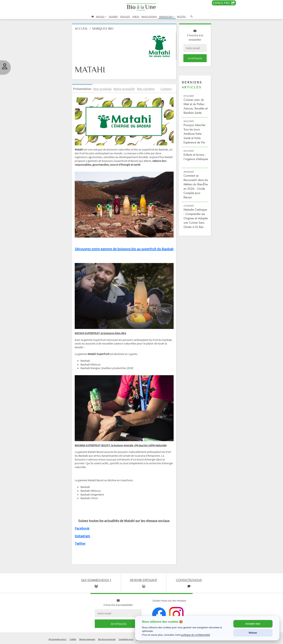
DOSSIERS (113, 17)
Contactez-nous (126, 639)
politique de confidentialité (196, 635)
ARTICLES (100, 17)
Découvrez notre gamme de (96, 249)
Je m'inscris (195, 58)
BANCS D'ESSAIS (149, 17)
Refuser (253, 633)
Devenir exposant (87, 639)
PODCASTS (125, 17)
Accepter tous (253, 624)
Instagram (82, 536)
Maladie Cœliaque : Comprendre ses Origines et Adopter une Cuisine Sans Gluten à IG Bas (196, 218)
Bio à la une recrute (107, 639)
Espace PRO (224, 3)
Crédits (73, 639)
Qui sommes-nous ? (58, 639)
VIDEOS (136, 17)
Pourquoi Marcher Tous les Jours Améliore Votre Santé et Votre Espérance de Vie (194, 134)
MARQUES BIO (166, 17)
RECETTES (181, 17)
